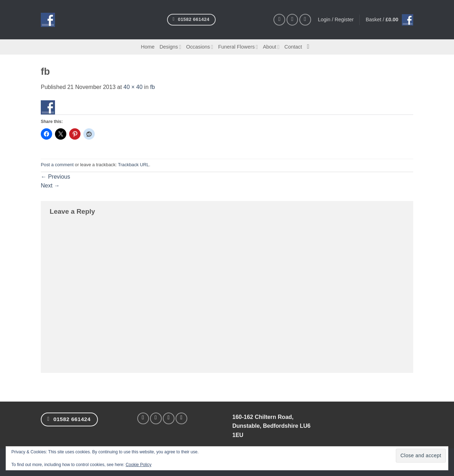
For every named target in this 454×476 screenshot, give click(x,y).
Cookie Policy (139, 465)
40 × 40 (133, 87)
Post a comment (57, 165)
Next (50, 186)
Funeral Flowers (238, 47)
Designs (170, 47)
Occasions (200, 47)
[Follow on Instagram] (292, 20)
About (271, 47)
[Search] (310, 47)
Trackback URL (133, 165)
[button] (389, 20)
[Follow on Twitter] (169, 418)
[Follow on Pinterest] (305, 20)
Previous (56, 177)
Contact (293, 47)
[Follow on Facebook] (279, 20)
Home (148, 47)
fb (152, 87)
